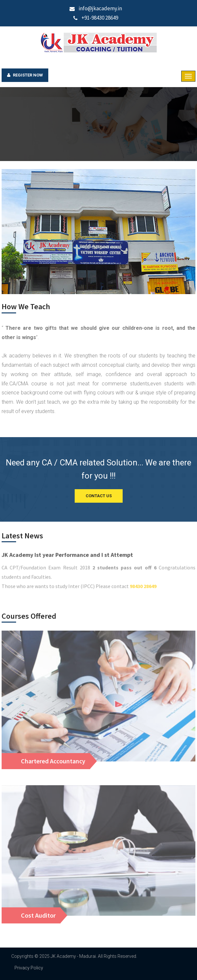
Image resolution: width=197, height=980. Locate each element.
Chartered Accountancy (53, 761)
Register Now (25, 75)
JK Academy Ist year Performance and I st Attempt (67, 559)
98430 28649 (143, 590)
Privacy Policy (29, 968)
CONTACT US (99, 496)
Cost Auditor (38, 915)
